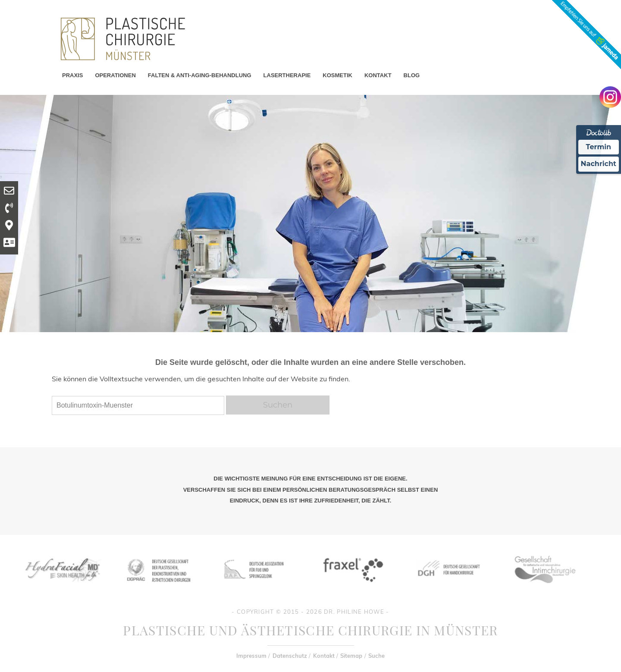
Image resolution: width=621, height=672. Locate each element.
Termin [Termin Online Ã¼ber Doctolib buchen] (599, 147)
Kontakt (324, 656)
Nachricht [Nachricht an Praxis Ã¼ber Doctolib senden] (599, 164)
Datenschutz (290, 656)
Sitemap (351, 656)
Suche (376, 656)
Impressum (251, 656)
